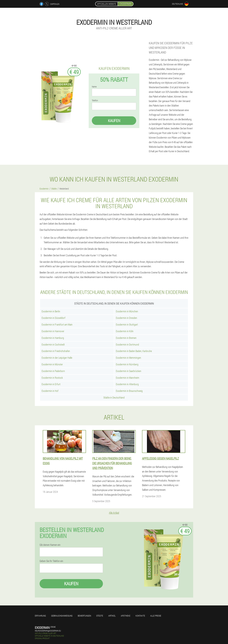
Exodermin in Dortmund (127, 344)
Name (94, 87)
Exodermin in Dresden (127, 318)
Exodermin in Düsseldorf (54, 318)
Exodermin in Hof (50, 391)
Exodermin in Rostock (52, 378)
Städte (100, 616)
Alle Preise (156, 616)
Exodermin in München (127, 311)
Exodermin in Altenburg (127, 384)
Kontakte (140, 616)
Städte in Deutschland (114, 397)
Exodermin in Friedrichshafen (56, 351)
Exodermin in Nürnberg (127, 364)
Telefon (95, 100)
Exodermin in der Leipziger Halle (57, 358)
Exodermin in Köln (125, 331)
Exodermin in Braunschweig (129, 391)
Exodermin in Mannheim (128, 378)
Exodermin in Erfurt (51, 384)
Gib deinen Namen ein (50, 545)
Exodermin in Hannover (53, 331)
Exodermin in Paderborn (53, 371)
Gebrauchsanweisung (62, 616)
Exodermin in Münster (52, 364)
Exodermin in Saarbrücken (129, 371)
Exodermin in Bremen (126, 338)
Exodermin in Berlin (51, 311)
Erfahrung (40, 616)
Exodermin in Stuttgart (127, 324)
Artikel (112, 616)
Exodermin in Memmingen (128, 358)
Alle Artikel (114, 513)
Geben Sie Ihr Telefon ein (51, 561)
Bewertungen (84, 616)
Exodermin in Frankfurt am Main (57, 324)
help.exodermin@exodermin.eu (48, 631)
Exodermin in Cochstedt (53, 344)
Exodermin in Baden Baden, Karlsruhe (134, 351)
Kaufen (114, 121)
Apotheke (126, 616)
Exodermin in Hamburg (53, 338)
